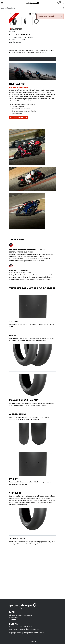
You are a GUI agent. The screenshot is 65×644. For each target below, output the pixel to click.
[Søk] (32, 8)
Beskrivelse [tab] (32, 108)
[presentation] (11, 39)
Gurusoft (33, 641)
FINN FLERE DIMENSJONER (19, 167)
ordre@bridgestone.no (32, 629)
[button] (30, 63)
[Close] (61, 16)
